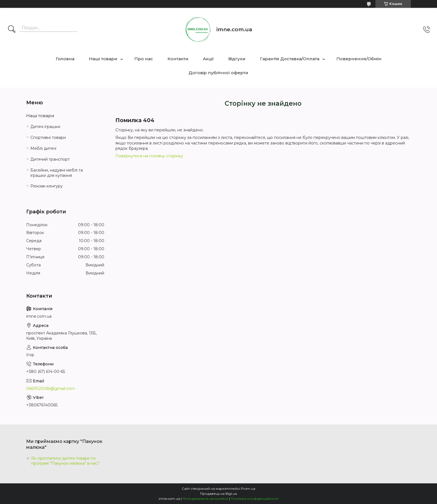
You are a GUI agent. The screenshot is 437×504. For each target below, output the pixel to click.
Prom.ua (248, 489)
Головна (65, 59)
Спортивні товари (48, 138)
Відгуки (237, 59)
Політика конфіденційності (255, 499)
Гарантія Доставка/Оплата (290, 59)
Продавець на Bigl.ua (219, 494)
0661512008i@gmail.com (51, 389)
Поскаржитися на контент (205, 499)
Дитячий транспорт (50, 159)
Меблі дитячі (43, 148)
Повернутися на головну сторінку (149, 156)
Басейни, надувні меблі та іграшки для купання (57, 173)
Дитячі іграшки (45, 127)
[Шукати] (12, 30)
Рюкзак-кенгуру (47, 186)
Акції (208, 59)
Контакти (178, 59)
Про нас (144, 59)
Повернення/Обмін (359, 59)
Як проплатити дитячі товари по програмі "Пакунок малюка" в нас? (65, 461)
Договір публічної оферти (219, 73)
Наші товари (103, 59)
